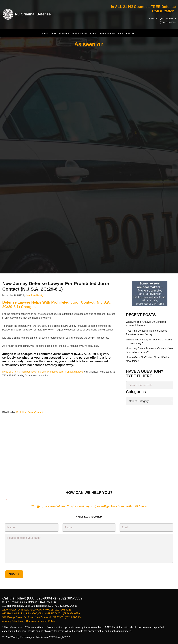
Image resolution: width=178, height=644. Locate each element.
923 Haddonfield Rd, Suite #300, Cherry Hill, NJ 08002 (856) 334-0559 (41, 613)
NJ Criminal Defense (33, 14)
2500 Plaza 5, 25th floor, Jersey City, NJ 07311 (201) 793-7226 (37, 610)
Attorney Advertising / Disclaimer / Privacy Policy (29, 621)
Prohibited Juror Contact (30, 412)
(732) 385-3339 (168, 18)
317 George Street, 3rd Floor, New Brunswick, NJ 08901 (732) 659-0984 (42, 617)
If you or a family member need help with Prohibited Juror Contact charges (43, 372)
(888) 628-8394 (168, 22)
